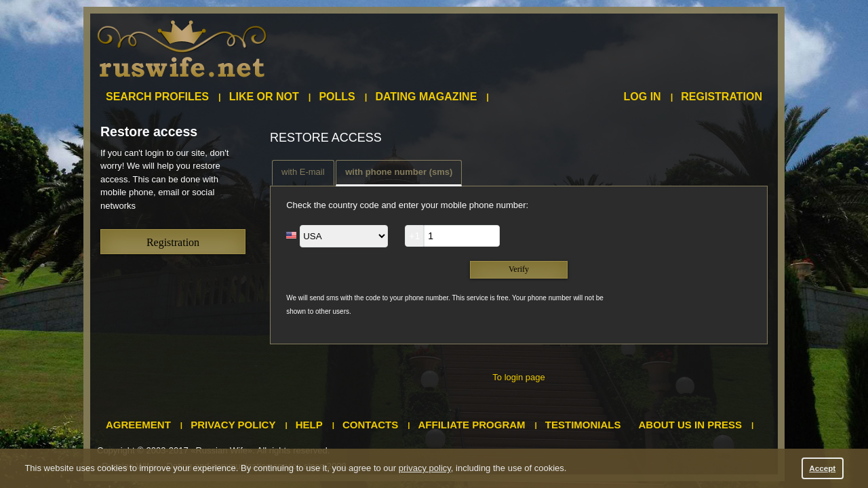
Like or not (264, 97)
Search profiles (157, 97)
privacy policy (425, 468)
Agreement (138, 425)
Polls (337, 97)
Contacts (370, 425)
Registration (722, 97)
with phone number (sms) (399, 172)
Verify (519, 269)
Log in (643, 97)
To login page (518, 377)
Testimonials (583, 425)
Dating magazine (426, 97)
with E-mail (303, 172)
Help (309, 425)
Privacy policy (233, 425)
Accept (822, 468)
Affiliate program (472, 425)
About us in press (691, 425)
